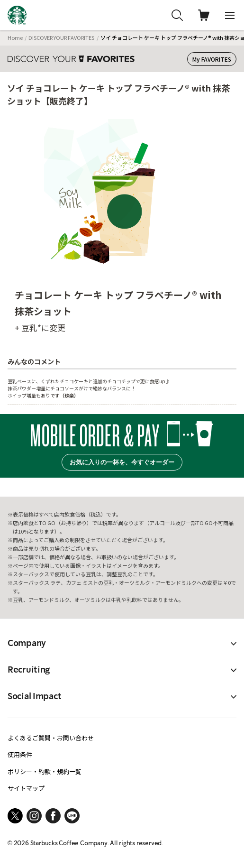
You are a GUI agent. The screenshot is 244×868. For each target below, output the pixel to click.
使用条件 (20, 754)
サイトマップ (26, 788)
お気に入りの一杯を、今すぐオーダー (122, 462)
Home (15, 37)
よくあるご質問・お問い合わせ (51, 738)
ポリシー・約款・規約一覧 (45, 771)
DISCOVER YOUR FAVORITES (61, 37)
